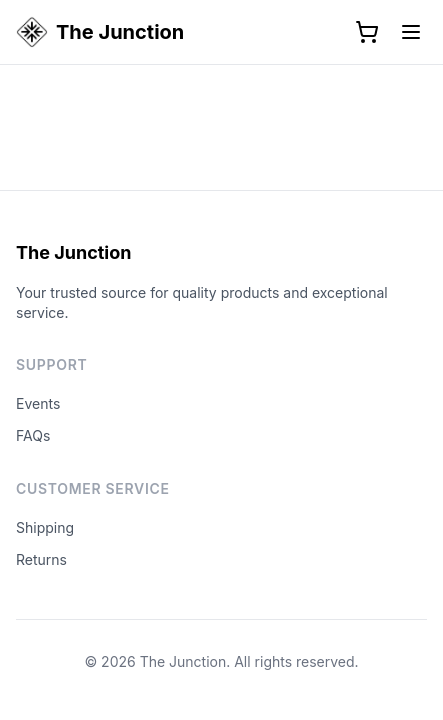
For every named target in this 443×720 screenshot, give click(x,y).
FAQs (33, 435)
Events (38, 403)
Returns (41, 559)
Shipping (45, 527)
